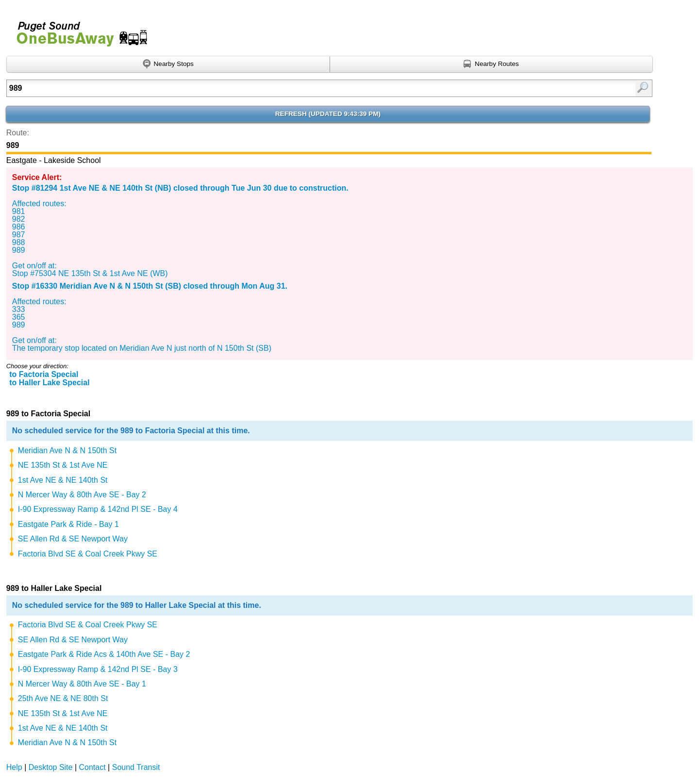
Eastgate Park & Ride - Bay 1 (68, 524)
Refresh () (328, 114)
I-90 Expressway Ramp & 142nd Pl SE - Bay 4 (98, 509)
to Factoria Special (44, 374)
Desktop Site (51, 767)
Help (14, 767)
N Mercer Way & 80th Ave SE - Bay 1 (82, 684)
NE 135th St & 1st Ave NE (63, 465)
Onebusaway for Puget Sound (78, 30)
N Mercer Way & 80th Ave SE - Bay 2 (82, 495)
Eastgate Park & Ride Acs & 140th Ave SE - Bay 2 (104, 654)
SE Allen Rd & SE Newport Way (73, 539)
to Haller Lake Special (49, 383)
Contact (92, 767)
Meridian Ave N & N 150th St (67, 450)
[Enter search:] (283, 88)
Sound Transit (136, 767)
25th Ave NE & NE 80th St (63, 698)
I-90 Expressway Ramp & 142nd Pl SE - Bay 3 (98, 669)
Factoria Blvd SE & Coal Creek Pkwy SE (88, 554)
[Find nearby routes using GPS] (492, 65)
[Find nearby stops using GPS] (168, 65)
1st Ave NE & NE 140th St (63, 480)
